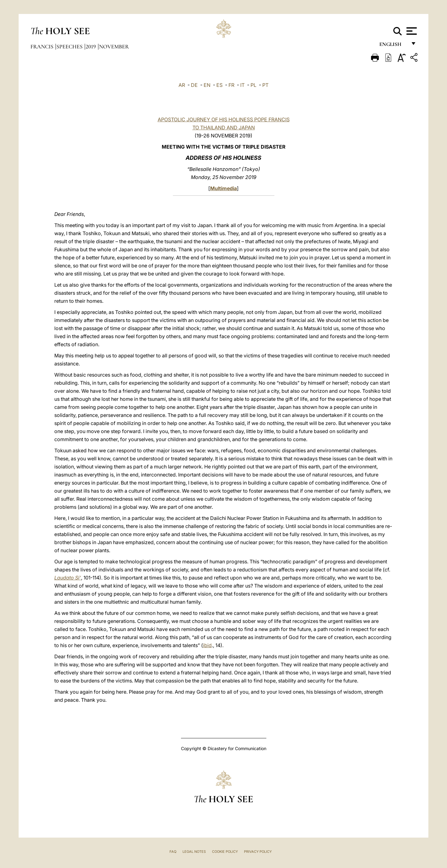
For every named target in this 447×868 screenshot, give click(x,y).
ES (219, 85)
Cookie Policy (225, 852)
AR (182, 85)
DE (194, 85)
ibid (207, 645)
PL (253, 85)
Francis (43, 47)
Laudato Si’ (68, 578)
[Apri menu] (411, 31)
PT (265, 85)
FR (231, 85)
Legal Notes (194, 852)
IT (242, 85)
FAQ (173, 852)
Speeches (70, 47)
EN (207, 85)
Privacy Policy (258, 852)
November (114, 47)
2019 (91, 47)
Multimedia (223, 188)
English (393, 46)
